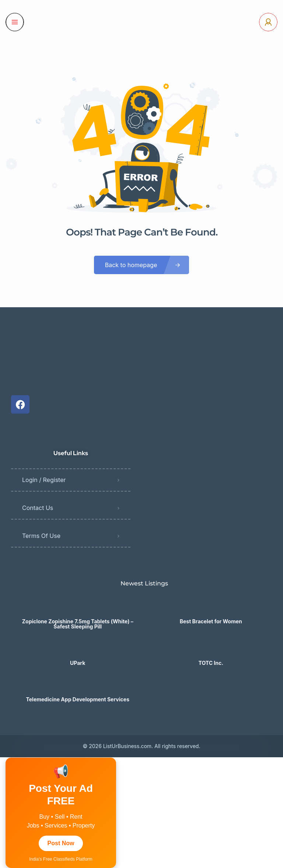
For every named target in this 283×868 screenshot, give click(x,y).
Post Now (61, 843)
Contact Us (38, 508)
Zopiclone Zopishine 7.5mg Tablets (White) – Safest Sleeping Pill (78, 624)
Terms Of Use (41, 536)
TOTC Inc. (211, 663)
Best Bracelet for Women (211, 621)
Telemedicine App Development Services (78, 699)
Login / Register (44, 480)
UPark (78, 663)
